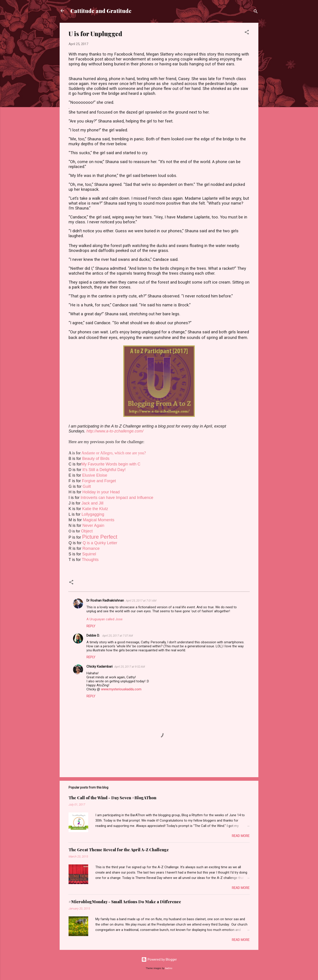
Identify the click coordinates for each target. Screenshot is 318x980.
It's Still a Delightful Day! (104, 470)
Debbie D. (93, 635)
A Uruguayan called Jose (105, 619)
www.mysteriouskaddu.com (121, 689)
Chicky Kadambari (99, 666)
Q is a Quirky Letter (100, 543)
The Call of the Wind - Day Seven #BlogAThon (112, 798)
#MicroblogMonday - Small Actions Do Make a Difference (125, 902)
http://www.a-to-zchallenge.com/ (115, 431)
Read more (241, 836)
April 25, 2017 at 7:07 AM (118, 636)
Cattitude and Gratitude (101, 11)
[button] (247, 33)
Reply (91, 626)
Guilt (87, 486)
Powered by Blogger (159, 959)
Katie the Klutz (95, 509)
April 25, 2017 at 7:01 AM (141, 601)
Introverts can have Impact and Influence (117, 498)
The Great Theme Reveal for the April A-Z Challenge (119, 850)
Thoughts (90, 560)
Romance (91, 548)
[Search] (256, 12)
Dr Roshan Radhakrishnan (105, 600)
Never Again (93, 525)
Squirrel (89, 554)
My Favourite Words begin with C (111, 464)
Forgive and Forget (99, 481)
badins (169, 968)
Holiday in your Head (101, 492)
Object (87, 531)
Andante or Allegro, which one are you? (114, 453)
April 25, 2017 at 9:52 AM (130, 667)
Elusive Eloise (95, 475)
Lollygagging (93, 514)
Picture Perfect (100, 537)
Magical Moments (99, 520)
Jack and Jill (92, 503)
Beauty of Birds (96, 459)
